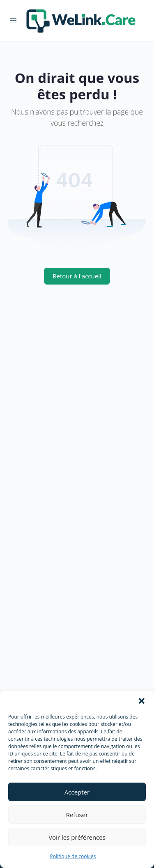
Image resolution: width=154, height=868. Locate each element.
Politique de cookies (73, 856)
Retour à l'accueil (77, 276)
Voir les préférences (77, 837)
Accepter (77, 792)
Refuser (77, 815)
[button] (142, 701)
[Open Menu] (13, 20)
